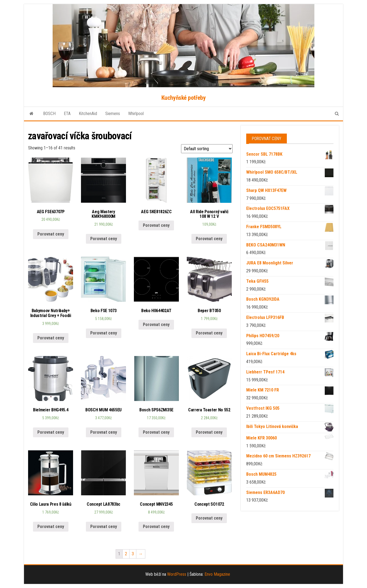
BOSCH (49, 114)
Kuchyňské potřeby (184, 98)
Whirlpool (136, 114)
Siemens (113, 114)
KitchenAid (88, 114)
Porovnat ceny (51, 234)
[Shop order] (207, 149)
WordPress (177, 574)
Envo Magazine (217, 574)
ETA (67, 114)
